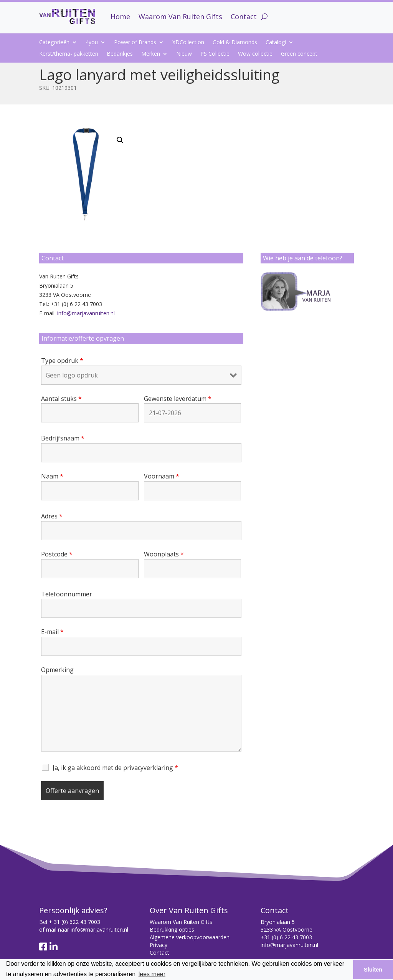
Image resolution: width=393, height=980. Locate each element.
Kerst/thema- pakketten (69, 54)
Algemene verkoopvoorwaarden (190, 937)
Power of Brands (135, 43)
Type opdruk (62, 361)
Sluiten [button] (373, 970)
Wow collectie (255, 54)
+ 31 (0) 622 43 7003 (74, 922)
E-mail (52, 632)
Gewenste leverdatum (178, 399)
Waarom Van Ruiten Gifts (180, 17)
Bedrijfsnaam (63, 438)
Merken (151, 54)
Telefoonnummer (67, 594)
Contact (244, 17)
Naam (52, 476)
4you (92, 43)
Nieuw (184, 54)
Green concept (299, 54)
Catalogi (276, 43)
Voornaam (162, 476)
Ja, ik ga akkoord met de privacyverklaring (115, 768)
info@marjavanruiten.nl (86, 313)
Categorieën (54, 43)
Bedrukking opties (172, 930)
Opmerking (57, 670)
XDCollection (188, 43)
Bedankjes (120, 54)
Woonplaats (164, 554)
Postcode (57, 554)
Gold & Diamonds (235, 43)
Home (120, 17)
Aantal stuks (61, 399)
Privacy (159, 945)
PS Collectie (215, 54)
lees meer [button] (152, 974)
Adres (52, 516)
